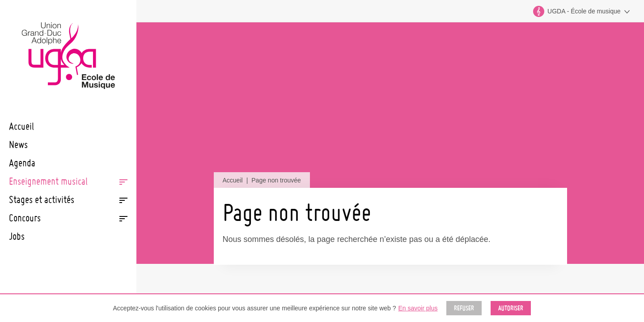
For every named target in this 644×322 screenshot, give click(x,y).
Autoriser (511, 308)
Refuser (464, 308)
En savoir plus (418, 308)
